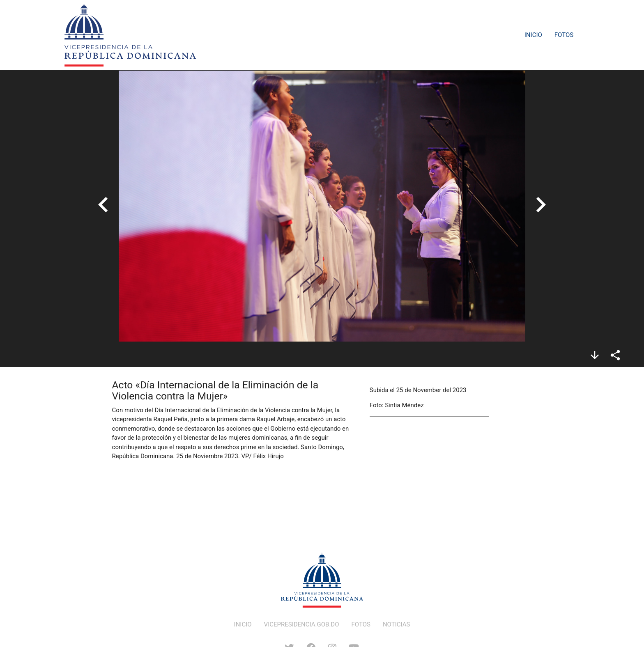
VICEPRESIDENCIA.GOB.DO (302, 624)
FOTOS (361, 624)
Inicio (533, 35)
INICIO (243, 624)
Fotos (564, 35)
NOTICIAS (397, 624)
